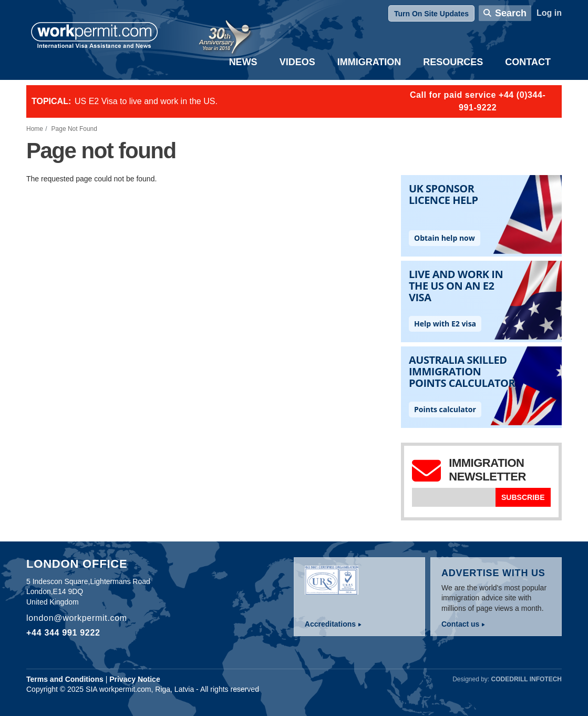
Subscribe (523, 497)
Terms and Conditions (65, 679)
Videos (297, 62)
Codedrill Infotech (527, 679)
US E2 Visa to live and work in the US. (146, 101)
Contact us (460, 624)
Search (511, 13)
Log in (549, 13)
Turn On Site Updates (431, 14)
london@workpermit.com (77, 618)
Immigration (369, 62)
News (243, 62)
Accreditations (330, 624)
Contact (528, 62)
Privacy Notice (135, 679)
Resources (453, 62)
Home (35, 129)
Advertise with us (493, 573)
